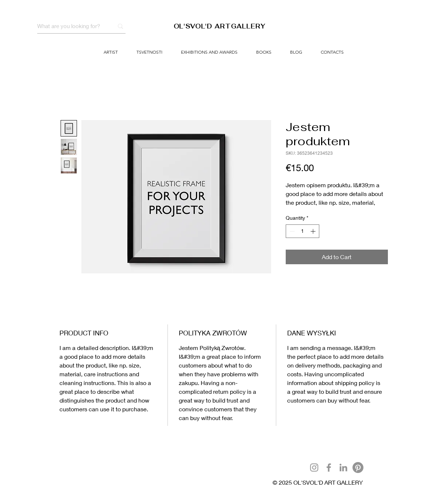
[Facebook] (329, 468)
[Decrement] (291, 231)
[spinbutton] (303, 231)
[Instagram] (314, 468)
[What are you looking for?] (70, 26)
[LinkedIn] (343, 468)
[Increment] (314, 231)
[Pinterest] (358, 468)
